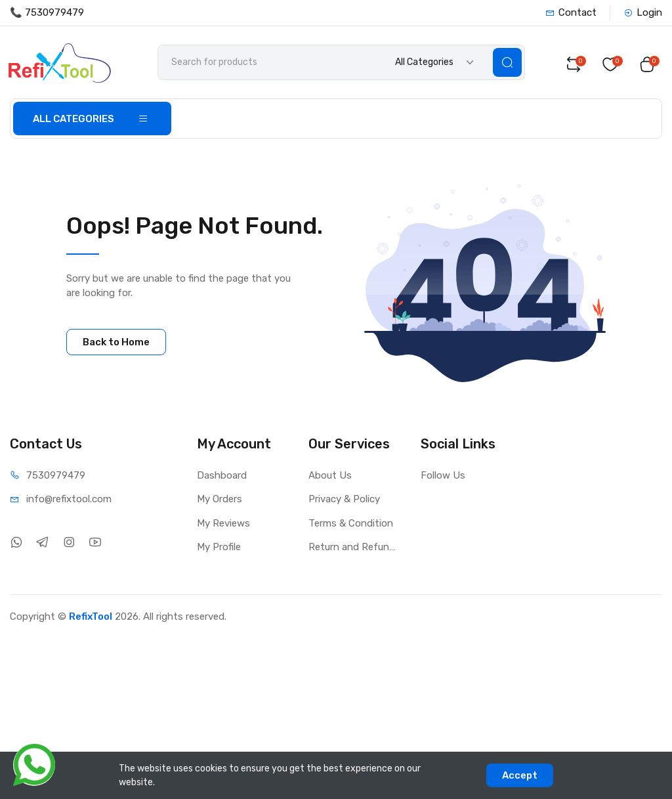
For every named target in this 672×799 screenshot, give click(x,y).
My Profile (219, 550)
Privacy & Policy (344, 502)
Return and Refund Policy (355, 550)
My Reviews (223, 525)
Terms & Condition (351, 525)
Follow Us (443, 477)
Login (643, 12)
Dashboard (222, 477)
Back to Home (116, 344)
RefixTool (91, 618)
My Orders (220, 502)
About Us (330, 477)
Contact (571, 12)
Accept (520, 775)
